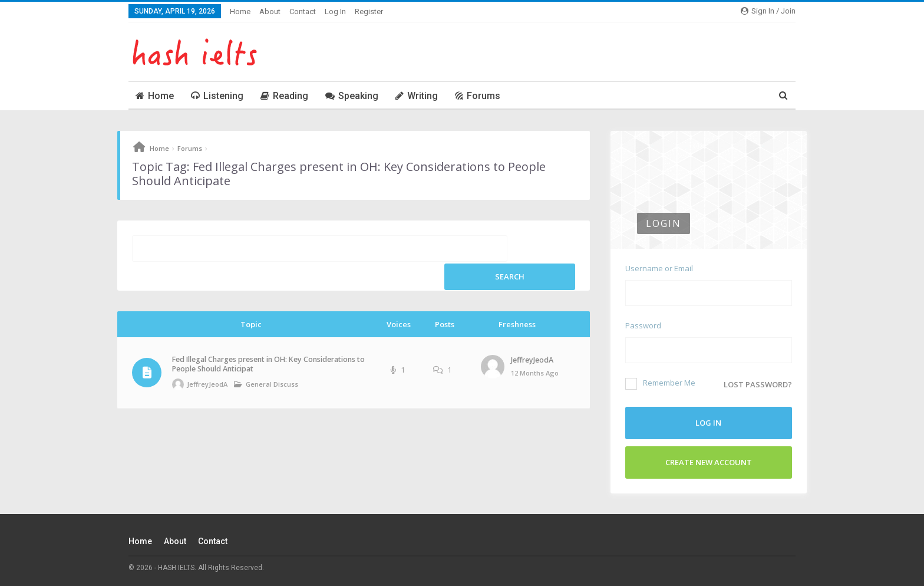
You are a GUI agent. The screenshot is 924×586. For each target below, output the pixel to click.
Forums (478, 96)
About (270, 11)
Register (369, 11)
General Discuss (272, 384)
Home (240, 11)
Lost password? (758, 384)
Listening (217, 96)
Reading (284, 96)
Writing (417, 96)
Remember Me (660, 383)
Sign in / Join (768, 11)
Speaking (352, 96)
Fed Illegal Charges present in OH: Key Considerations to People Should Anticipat (268, 364)
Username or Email (659, 268)
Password (643, 325)
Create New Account (709, 462)
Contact (303, 11)
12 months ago (535, 373)
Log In (335, 11)
